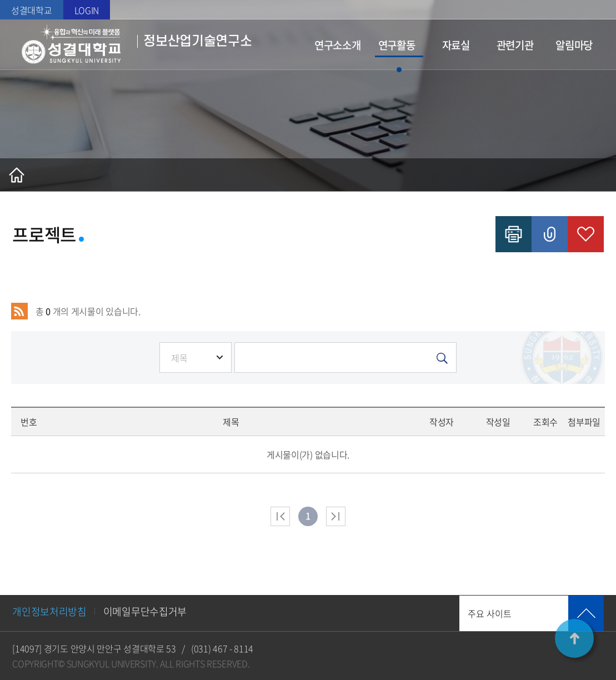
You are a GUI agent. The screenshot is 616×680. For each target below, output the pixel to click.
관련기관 (515, 45)
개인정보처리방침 (49, 611)
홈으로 (17, 175)
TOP (574, 638)
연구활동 (397, 45)
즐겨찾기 (586, 234)
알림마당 (574, 45)
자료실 (456, 45)
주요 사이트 (490, 613)
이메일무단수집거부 (145, 611)
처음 (280, 516)
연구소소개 (338, 45)
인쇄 (514, 234)
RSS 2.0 (19, 311)
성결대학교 (32, 10)
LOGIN (87, 10)
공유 (550, 234)
